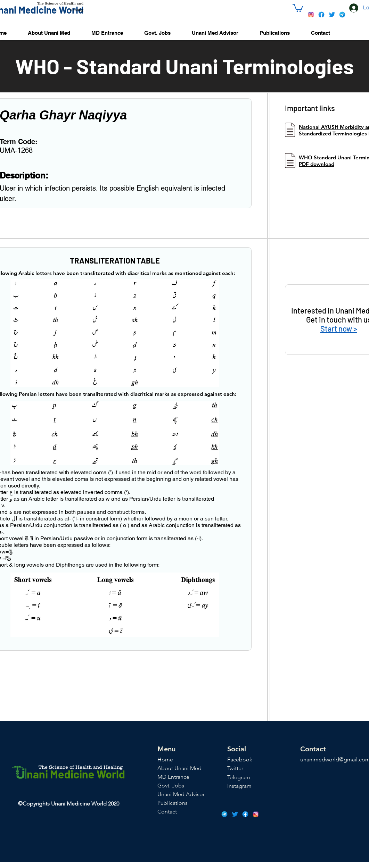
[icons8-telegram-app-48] (342, 15)
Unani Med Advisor (181, 794)
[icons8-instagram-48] (311, 15)
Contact (167, 812)
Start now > (339, 328)
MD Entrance (173, 777)
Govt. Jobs (171, 786)
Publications (173, 803)
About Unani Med (179, 768)
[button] (298, 7)
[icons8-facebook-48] (321, 15)
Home (165, 759)
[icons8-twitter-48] (332, 15)
